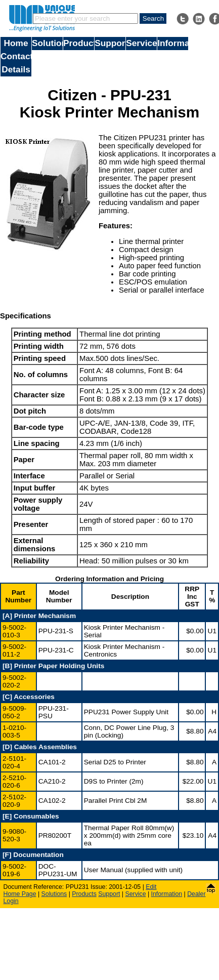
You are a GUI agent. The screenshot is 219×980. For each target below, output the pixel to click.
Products (79, 43)
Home (16, 43)
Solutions (47, 43)
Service (141, 43)
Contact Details (16, 63)
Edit (151, 887)
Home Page (20, 894)
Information (173, 43)
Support (110, 43)
